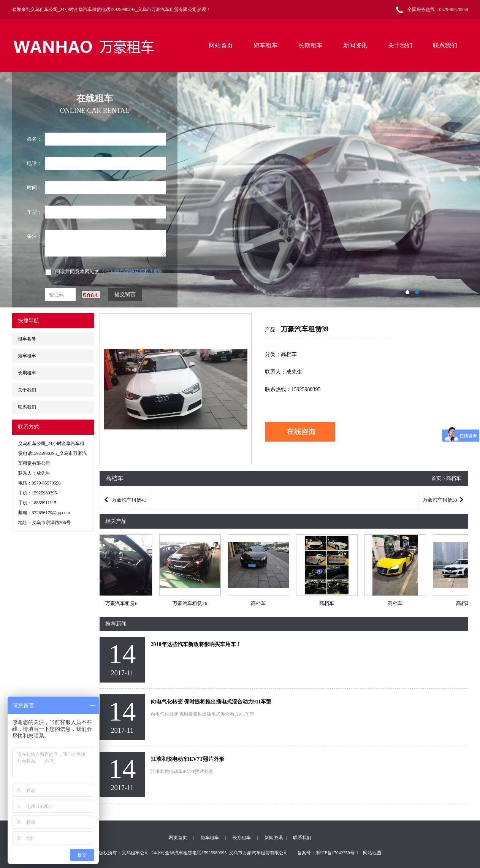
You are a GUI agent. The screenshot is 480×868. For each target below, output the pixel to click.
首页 (436, 478)
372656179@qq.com (51, 513)
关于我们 (400, 45)
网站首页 (221, 45)
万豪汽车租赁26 (190, 603)
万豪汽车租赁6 (122, 603)
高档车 (259, 603)
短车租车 (266, 45)
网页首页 (178, 838)
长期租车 (310, 45)
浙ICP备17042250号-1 (337, 853)
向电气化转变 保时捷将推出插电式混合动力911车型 (211, 702)
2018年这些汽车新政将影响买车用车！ (196, 644)
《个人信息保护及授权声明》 (132, 272)
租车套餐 (27, 339)
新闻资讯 (355, 45)
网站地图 (372, 853)
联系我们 (445, 45)
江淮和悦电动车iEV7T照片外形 (188, 759)
